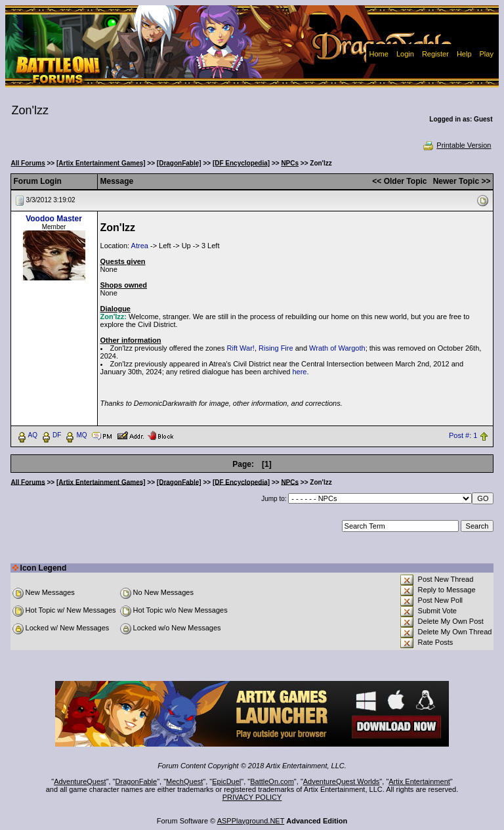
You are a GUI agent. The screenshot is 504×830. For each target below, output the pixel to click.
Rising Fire (276, 348)
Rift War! (241, 348)
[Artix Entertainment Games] (101, 163)
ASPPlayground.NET (251, 821)
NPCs (290, 163)
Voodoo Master (54, 219)
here (299, 372)
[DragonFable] (179, 163)
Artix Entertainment (419, 781)
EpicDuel (226, 781)
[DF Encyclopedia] (241, 163)
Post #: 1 (463, 435)
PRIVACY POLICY (252, 797)
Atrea (140, 246)
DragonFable (136, 781)
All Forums (28, 163)
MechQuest (184, 781)
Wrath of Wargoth (337, 348)
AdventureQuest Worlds (342, 781)
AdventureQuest (80, 781)
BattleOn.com (272, 781)
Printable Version (456, 145)
